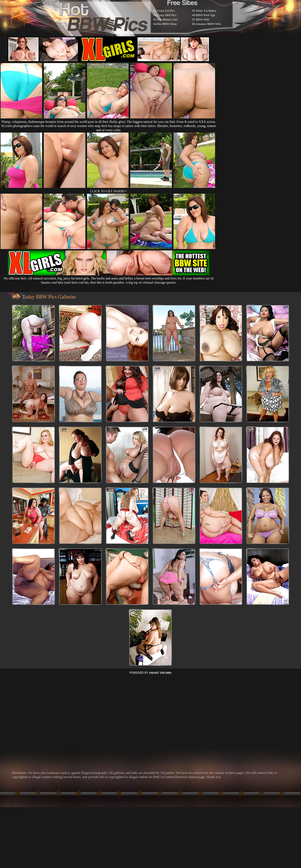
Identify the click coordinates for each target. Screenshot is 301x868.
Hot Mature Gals (167, 19)
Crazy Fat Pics (166, 11)
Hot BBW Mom (167, 24)
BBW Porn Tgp (206, 15)
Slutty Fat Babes (206, 11)
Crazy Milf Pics (167, 15)
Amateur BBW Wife (208, 24)
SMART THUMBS (160, 673)
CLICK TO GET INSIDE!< (109, 191)
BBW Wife (203, 19)
